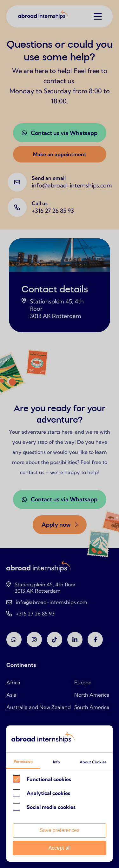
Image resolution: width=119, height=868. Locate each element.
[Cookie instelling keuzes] (60, 794)
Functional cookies (49, 779)
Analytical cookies (48, 793)
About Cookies (93, 762)
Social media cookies (51, 807)
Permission (23, 761)
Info (56, 762)
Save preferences (60, 830)
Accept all (60, 848)
